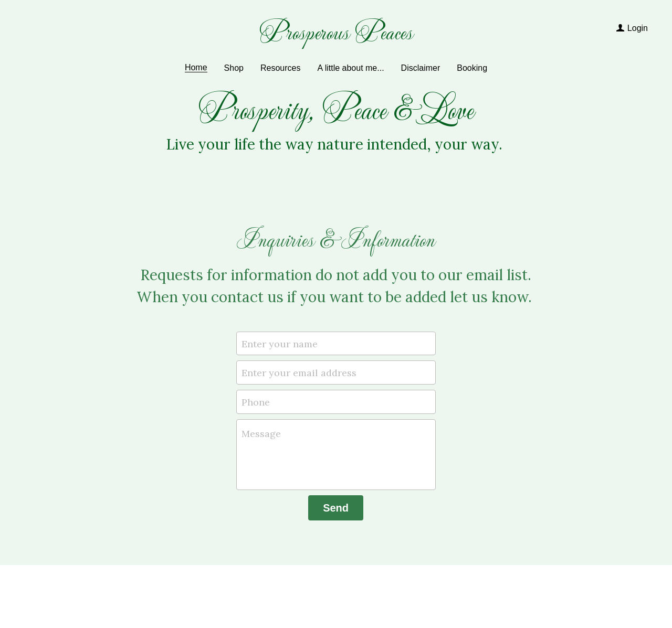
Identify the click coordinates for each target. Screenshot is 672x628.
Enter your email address (299, 373)
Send (336, 508)
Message (261, 434)
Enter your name (280, 343)
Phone (256, 402)
